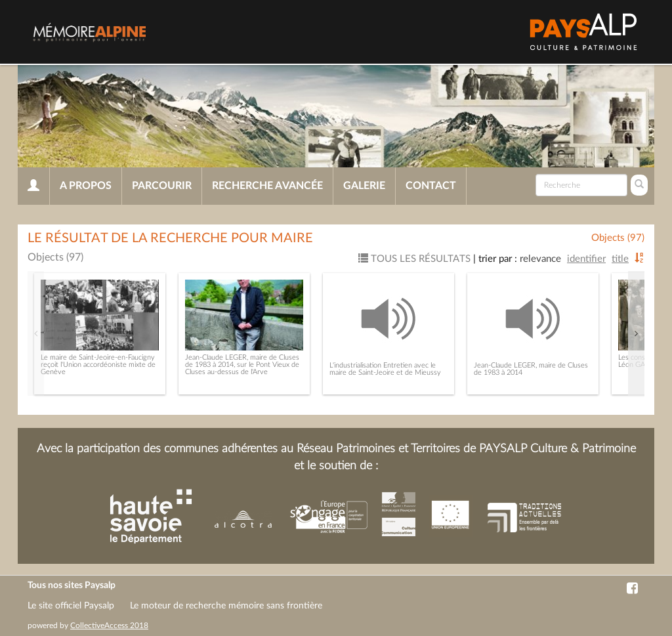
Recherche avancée (267, 186)
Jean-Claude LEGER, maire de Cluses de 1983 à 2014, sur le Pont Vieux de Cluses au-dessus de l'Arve (242, 365)
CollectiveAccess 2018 (109, 625)
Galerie (364, 186)
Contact (431, 186)
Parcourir (162, 186)
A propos (86, 186)
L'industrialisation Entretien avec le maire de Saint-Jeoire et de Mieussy (385, 369)
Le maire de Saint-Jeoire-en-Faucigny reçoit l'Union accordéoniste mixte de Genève (98, 365)
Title (620, 259)
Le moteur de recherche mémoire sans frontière (226, 606)
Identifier (586, 259)
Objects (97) (618, 238)
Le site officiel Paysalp (71, 606)
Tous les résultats (414, 259)
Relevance (540, 259)
